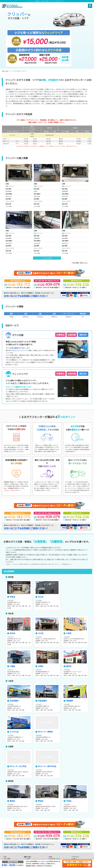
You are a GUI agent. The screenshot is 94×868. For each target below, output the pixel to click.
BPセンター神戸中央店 (46, 740)
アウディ (28, 850)
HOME (3, 45)
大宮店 (67, 607)
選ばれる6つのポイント (10, 837)
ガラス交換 (7, 833)
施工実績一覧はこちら (80, 237)
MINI (50, 844)
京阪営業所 (41, 675)
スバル (28, 844)
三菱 (27, 840)
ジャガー (51, 842)
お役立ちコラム (8, 850)
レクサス (28, 835)
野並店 (39, 775)
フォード (51, 846)
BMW (50, 831)
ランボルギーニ (76, 842)
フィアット (75, 837)
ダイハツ (28, 848)
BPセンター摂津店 (44, 706)
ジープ (51, 850)
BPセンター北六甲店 (17, 740)
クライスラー (76, 831)
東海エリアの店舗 (9, 846)
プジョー (75, 844)
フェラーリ (75, 839)
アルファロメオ (76, 835)
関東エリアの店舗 (9, 842)
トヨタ (28, 833)
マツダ (28, 842)
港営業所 (68, 675)
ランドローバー (53, 840)
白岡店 (39, 640)
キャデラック (53, 848)
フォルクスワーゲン (54, 837)
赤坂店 (11, 571)
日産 (7, 45)
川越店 (11, 640)
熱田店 (11, 775)
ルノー (74, 846)
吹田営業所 (13, 675)
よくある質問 (8, 848)
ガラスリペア (8, 835)
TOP (5, 831)
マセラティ (75, 840)
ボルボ (51, 839)
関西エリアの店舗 (9, 844)
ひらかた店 (13, 706)
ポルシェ (51, 835)
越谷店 (67, 640)
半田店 (67, 775)
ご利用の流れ (8, 839)
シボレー (75, 833)
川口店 (39, 607)
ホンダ (28, 839)
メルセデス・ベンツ (54, 833)
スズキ (28, 846)
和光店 (11, 607)
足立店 (39, 571)
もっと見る (48, 232)
